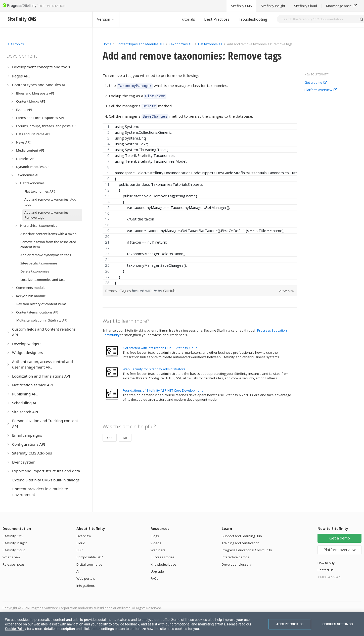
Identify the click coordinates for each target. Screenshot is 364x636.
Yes (110, 435)
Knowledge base (163, 564)
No (125, 435)
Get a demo (316, 83)
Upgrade (157, 571)
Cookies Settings (338, 624)
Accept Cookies (290, 624)
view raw (287, 288)
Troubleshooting (253, 19)
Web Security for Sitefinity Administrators (154, 366)
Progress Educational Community (247, 550)
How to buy (326, 563)
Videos (156, 543)
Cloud (81, 543)
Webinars (158, 550)
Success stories (163, 557)
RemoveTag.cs (119, 288)
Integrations (86, 585)
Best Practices (217, 19)
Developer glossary (237, 564)
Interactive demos (235, 557)
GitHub (169, 288)
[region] (200, 201)
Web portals (86, 578)
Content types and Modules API (140, 44)
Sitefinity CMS (13, 536)
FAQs (154, 578)
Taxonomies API (181, 44)
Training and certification (241, 543)
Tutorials (187, 19)
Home (107, 44)
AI (78, 571)
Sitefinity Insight (15, 543)
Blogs (155, 536)
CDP (80, 550)
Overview (84, 536)
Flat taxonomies (210, 44)
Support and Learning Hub (242, 536)
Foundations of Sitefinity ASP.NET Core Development (163, 387)
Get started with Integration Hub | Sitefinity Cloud (160, 345)
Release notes (14, 564)
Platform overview (321, 90)
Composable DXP (90, 557)
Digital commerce (89, 564)
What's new (11, 557)
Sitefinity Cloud (14, 550)
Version (106, 19)
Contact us (326, 570)
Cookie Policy (16, 629)
